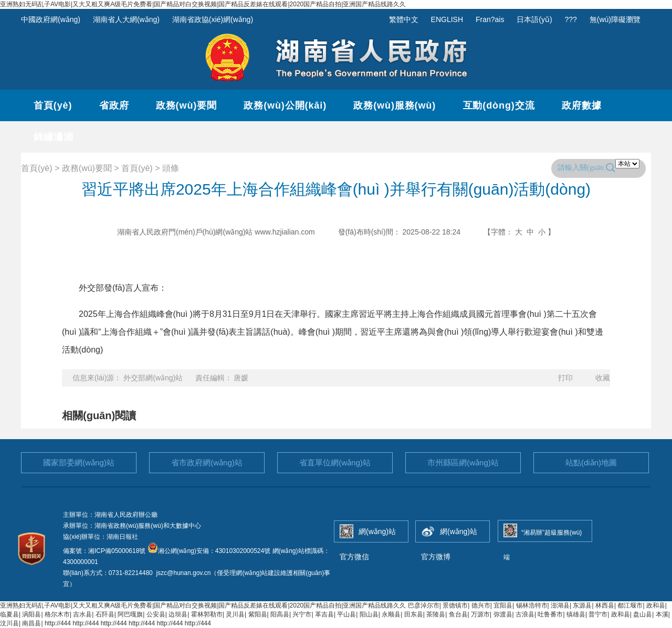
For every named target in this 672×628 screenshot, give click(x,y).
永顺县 (391, 614)
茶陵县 (436, 614)
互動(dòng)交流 (499, 105)
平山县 (346, 614)
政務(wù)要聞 (186, 105)
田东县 (414, 614)
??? (571, 19)
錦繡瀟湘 (54, 137)
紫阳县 (258, 614)
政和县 (656, 605)
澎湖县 (560, 605)
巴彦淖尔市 (424, 605)
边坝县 (178, 614)
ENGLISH (447, 19)
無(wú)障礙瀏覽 (615, 19)
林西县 (605, 605)
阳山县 (369, 614)
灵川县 (235, 614)
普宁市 (598, 614)
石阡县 (105, 614)
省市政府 (207, 462)
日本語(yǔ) (534, 19)
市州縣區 (463, 462)
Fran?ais (490, 19)
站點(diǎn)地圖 (591, 462)
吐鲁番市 (550, 614)
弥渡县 (503, 614)
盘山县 (643, 614)
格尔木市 (57, 614)
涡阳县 (31, 614)
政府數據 (582, 105)
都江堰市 (630, 605)
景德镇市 (455, 605)
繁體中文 (404, 19)
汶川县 (9, 623)
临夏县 (9, 614)
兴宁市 (302, 614)
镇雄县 (576, 614)
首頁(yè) (53, 105)
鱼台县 (458, 614)
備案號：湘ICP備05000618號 (105, 551)
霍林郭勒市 (207, 614)
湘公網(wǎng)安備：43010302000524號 (209, 551)
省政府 (114, 105)
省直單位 (335, 462)
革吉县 (324, 614)
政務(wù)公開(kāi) (285, 105)
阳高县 (280, 614)
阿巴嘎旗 (130, 614)
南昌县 (31, 623)
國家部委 (79, 462)
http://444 (58, 623)
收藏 (603, 378)
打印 (565, 378)
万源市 (480, 614)
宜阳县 (503, 605)
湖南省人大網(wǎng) (126, 19)
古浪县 (525, 614)
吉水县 (82, 614)
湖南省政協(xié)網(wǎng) (213, 19)
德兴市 (481, 605)
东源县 (582, 605)
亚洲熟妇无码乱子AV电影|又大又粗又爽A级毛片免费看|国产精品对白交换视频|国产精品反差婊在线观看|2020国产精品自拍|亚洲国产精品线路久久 (203, 4)
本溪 (662, 614)
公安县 (156, 614)
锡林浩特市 (532, 605)
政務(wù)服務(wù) (395, 105)
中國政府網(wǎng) (51, 19)
